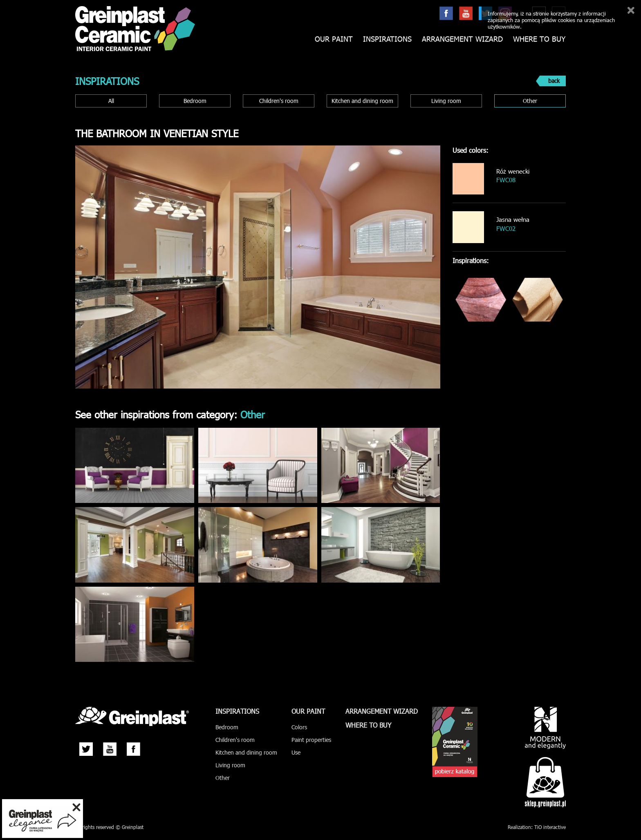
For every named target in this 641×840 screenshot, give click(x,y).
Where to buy (539, 39)
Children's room (279, 101)
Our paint (334, 39)
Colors (299, 727)
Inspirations (387, 39)
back (554, 81)
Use (296, 752)
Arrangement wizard (462, 39)
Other (530, 101)
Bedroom (195, 101)
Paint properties (311, 740)
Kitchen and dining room (362, 101)
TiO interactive (550, 827)
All (111, 101)
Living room (446, 101)
